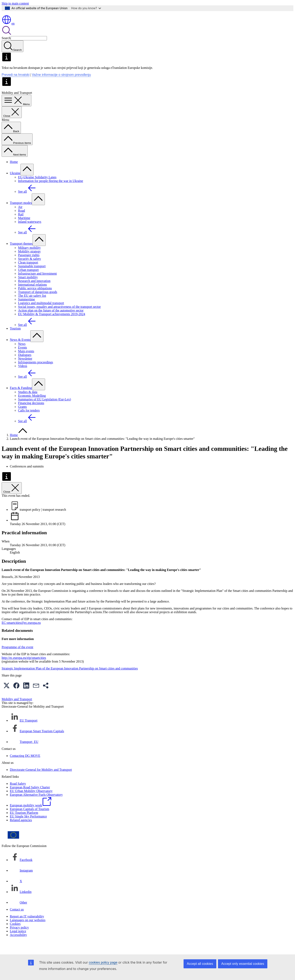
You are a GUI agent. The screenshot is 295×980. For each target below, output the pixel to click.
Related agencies (21, 832)
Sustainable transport (32, 278)
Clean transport (28, 274)
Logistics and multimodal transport (41, 315)
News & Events (20, 352)
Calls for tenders (29, 422)
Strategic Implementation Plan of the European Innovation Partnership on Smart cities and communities (70, 680)
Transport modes (21, 215)
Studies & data (28, 404)
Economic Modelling (32, 408)
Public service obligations (35, 300)
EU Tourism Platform (24, 825)
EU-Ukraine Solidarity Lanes (37, 189)
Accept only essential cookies (243, 964)
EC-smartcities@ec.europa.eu (21, 635)
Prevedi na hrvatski (16, 87)
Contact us (17, 921)
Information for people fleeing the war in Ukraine (51, 193)
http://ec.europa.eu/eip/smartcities (24, 670)
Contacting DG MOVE (25, 768)
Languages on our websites (28, 932)
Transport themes (21, 255)
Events (23, 359)
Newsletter (25, 370)
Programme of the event (17, 659)
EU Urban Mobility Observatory (31, 803)
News (22, 356)
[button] (7, 697)
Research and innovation (34, 293)
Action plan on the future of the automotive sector (51, 322)
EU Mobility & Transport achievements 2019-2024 (52, 326)
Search (6, 50)
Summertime (27, 311)
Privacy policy (19, 939)
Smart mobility (28, 289)
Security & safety (29, 271)
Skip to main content (15, 3)
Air (20, 219)
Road (22, 222)
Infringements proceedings (36, 374)
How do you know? (86, 8)
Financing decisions (31, 415)
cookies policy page (103, 962)
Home (14, 174)
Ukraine (15, 185)
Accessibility (18, 947)
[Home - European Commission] (31, 25)
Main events (26, 363)
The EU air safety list (32, 308)
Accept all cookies (200, 964)
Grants (22, 419)
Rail (21, 226)
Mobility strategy (29, 263)
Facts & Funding (21, 400)
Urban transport (28, 282)
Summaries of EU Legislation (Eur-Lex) (44, 411)
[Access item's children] (27, 181)
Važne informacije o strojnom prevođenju (61, 87)
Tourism (15, 340)
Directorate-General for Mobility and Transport (41, 782)
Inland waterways (30, 234)
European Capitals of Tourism (29, 821)
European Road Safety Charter (30, 799)
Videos (23, 378)
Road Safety (18, 795)
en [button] (8, 35)
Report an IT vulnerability (27, 928)
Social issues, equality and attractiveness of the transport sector (59, 319)
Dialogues (25, 367)
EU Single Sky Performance (28, 828)
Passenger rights (29, 267)
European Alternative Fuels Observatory (36, 807)
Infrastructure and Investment (37, 285)
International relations (32, 296)
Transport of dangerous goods (38, 304)
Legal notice (18, 943)
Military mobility (29, 260)
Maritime (24, 230)
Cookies (15, 936)
